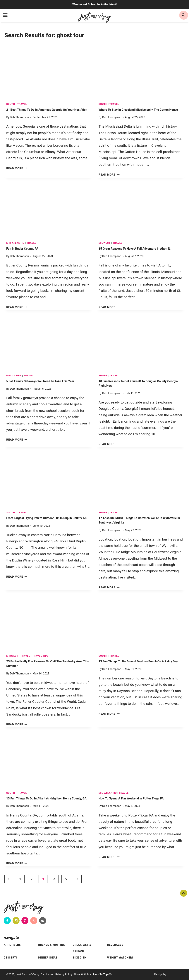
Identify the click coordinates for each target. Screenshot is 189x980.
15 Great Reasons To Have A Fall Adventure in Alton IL (134, 249)
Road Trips (14, 375)
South (11, 104)
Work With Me (83, 974)
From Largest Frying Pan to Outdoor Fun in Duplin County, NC (47, 518)
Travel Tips (40, 656)
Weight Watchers (121, 958)
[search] (184, 15)
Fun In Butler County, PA (22, 249)
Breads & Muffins (52, 945)
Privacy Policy (64, 974)
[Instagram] (16, 921)
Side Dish (80, 958)
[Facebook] (7, 921)
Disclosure (47, 974)
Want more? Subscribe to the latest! (94, 4)
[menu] (5, 15)
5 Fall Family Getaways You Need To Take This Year (40, 381)
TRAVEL (22, 104)
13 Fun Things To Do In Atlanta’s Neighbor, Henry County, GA (46, 798)
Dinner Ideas (48, 958)
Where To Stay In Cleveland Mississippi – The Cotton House (138, 110)
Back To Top (184, 893)
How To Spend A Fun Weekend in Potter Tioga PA (131, 798)
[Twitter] (34, 921)
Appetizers (12, 945)
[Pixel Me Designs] (174, 974)
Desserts (11, 958)
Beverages (115, 945)
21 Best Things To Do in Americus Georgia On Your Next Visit (47, 110)
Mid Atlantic (15, 243)
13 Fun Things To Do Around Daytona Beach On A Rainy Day (138, 661)
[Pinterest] (25, 921)
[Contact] (43, 921)
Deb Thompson (19, 117)
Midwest (104, 243)
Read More (17, 168)
